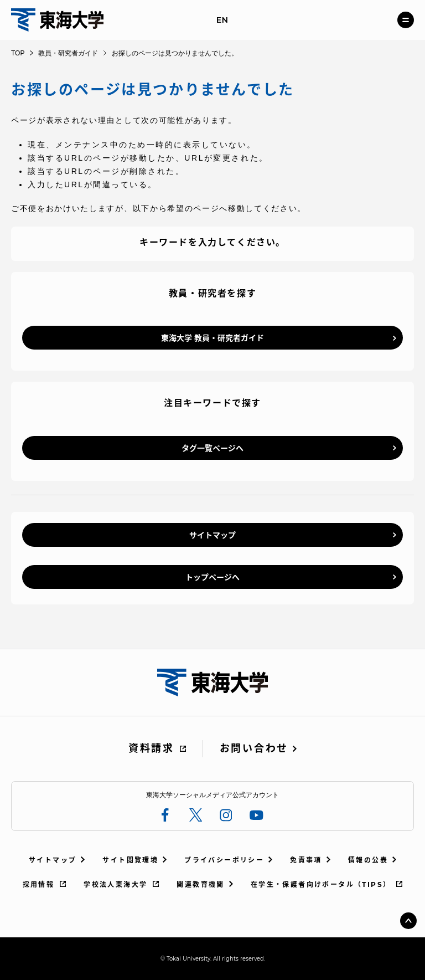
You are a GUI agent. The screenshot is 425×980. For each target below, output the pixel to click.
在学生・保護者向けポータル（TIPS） (321, 884)
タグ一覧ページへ (212, 448)
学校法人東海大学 (115, 884)
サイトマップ (212, 535)
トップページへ (212, 577)
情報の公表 (368, 860)
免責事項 (306, 860)
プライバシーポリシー (224, 860)
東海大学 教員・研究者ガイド (212, 338)
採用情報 (39, 884)
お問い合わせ (254, 748)
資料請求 (151, 748)
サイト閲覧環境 (130, 860)
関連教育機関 (200, 884)
